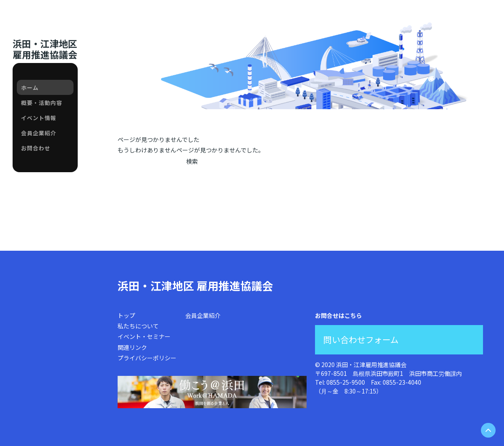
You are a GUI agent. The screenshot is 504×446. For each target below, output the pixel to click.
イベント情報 (39, 118)
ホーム (30, 88)
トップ (126, 315)
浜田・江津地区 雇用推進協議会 (195, 285)
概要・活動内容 (42, 103)
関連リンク (132, 347)
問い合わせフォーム (361, 340)
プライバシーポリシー (147, 358)
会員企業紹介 (39, 133)
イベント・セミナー (144, 336)
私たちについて (138, 326)
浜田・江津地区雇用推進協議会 (45, 49)
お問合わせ (36, 148)
